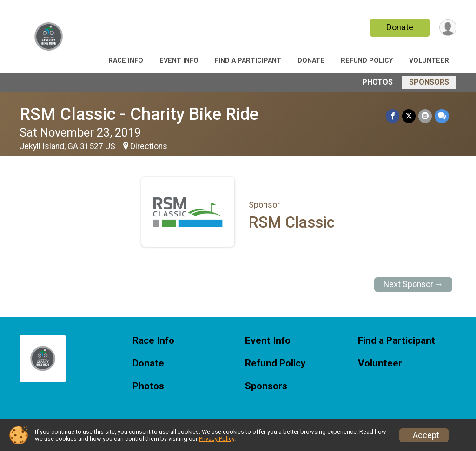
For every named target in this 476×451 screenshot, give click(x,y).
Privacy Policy (217, 439)
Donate (400, 27)
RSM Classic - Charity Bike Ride (139, 114)
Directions (149, 146)
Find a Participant (248, 61)
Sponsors (429, 82)
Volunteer (429, 61)
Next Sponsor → (413, 284)
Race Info (126, 61)
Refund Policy (367, 61)
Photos (377, 82)
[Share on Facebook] (393, 116)
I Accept (424, 435)
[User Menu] (448, 28)
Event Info (179, 61)
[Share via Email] (425, 116)
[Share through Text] (442, 116)
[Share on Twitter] (409, 116)
